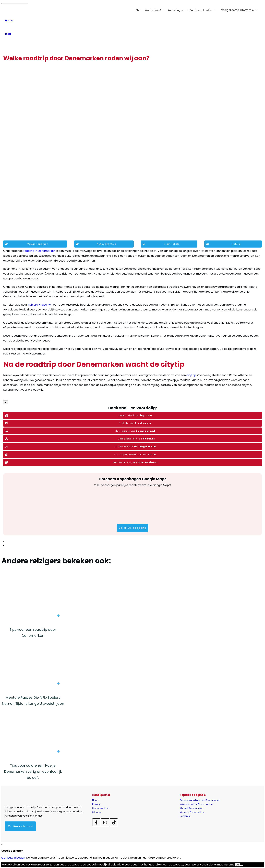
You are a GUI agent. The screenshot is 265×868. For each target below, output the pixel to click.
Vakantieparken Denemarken (196, 804)
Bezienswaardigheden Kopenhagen (200, 800)
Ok (237, 865)
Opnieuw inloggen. (13, 858)
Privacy (96, 804)
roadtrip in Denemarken (39, 251)
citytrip (191, 375)
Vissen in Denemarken (192, 812)
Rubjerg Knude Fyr (40, 305)
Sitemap (97, 812)
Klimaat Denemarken (191, 808)
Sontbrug (185, 816)
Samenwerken (100, 808)
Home (96, 800)
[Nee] (242, 865)
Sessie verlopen (12, 851)
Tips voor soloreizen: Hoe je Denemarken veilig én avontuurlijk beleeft (33, 772)
